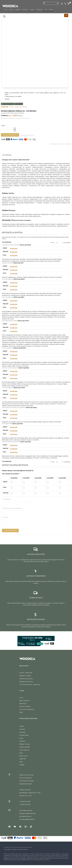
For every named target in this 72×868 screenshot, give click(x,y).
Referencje (23, 703)
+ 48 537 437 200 (25, 802)
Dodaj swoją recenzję (21, 107)
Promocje (20, 849)
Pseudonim (7, 499)
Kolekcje (14, 849)
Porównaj (31, 135)
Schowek (23, 135)
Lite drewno (7, 155)
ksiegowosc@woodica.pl (27, 813)
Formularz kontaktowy (27, 709)
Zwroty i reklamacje (26, 673)
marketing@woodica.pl (27, 819)
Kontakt (26, 849)
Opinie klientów (24, 701)
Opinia (5, 517)
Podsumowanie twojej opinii (12, 508)
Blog (21, 712)
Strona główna (8, 849)
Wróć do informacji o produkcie (60, 144)
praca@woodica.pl (25, 816)
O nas (21, 698)
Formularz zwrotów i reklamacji (30, 685)
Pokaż (52, 243)
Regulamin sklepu (25, 676)
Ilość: (3, 126)
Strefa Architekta (25, 706)
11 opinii (11, 107)
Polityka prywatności (26, 679)
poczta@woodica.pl (26, 810)
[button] (4, 16)
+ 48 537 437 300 (25, 804)
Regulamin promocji (26, 682)
